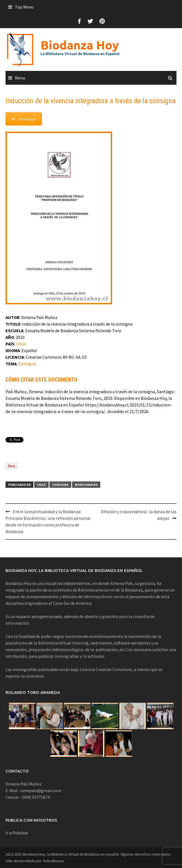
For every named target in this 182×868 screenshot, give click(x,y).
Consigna (27, 364)
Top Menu (24, 7)
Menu (20, 78)
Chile (21, 344)
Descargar (24, 119)
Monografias (86, 485)
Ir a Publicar (17, 833)
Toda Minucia (53, 861)
